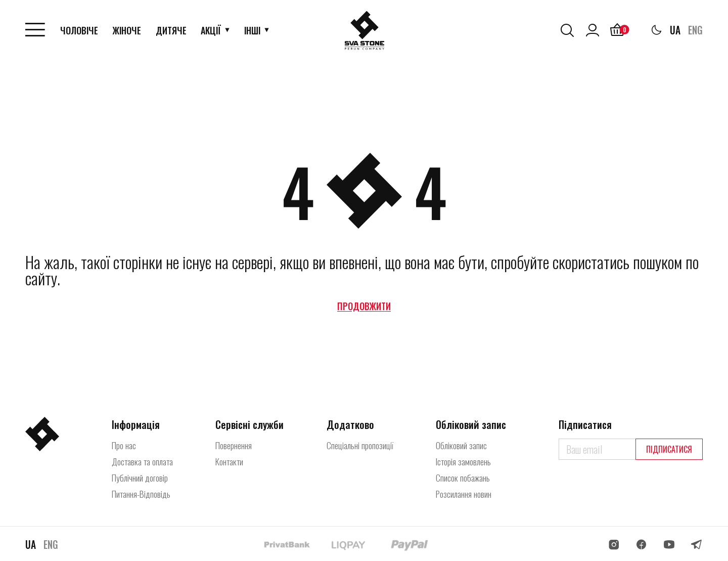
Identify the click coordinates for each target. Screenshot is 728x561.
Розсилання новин (466, 494)
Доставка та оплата (145, 461)
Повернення (237, 445)
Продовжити (364, 306)
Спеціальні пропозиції (361, 445)
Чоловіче (80, 30)
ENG (695, 30)
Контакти (233, 461)
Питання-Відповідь (143, 494)
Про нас (124, 445)
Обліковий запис (462, 445)
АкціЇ (212, 30)
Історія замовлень (465, 461)
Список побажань (463, 478)
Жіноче (128, 30)
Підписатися (669, 449)
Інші (253, 30)
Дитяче (172, 30)
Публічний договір (141, 478)
